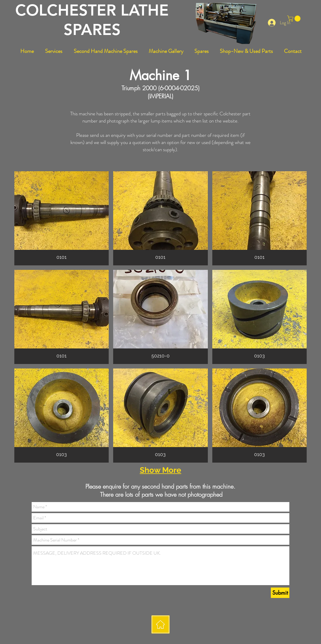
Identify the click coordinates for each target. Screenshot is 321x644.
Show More (160, 470)
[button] (295, 19)
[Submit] (280, 593)
